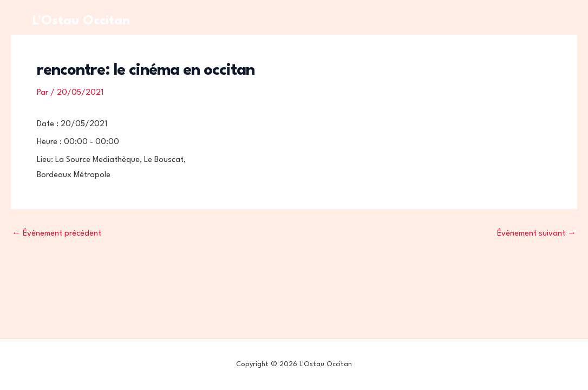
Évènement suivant (537, 234)
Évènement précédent (57, 234)
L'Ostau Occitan (81, 21)
